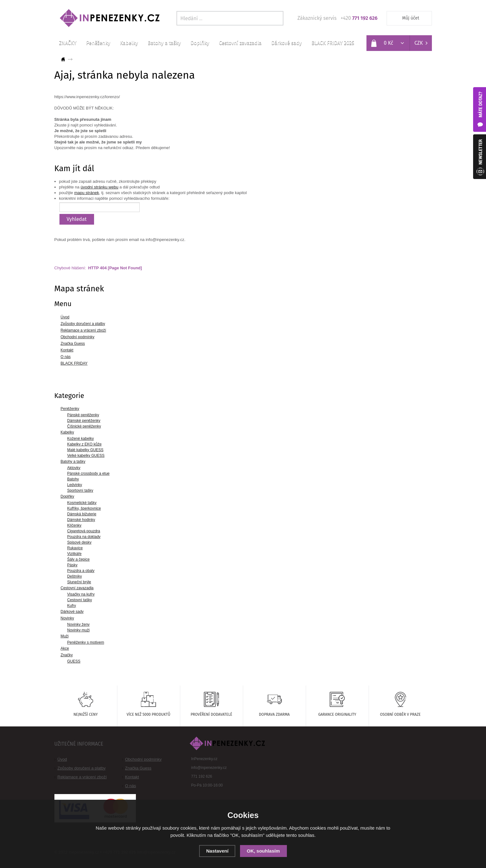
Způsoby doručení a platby (82, 768)
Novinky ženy (78, 624)
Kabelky (129, 43)
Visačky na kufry (81, 594)
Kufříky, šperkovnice (84, 508)
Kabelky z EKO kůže (84, 444)
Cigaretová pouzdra (84, 531)
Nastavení (217, 851)
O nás (131, 786)
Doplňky (200, 43)
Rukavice (75, 548)
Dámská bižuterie (82, 514)
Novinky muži (78, 630)
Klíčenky (74, 525)
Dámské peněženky (84, 421)
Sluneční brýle (79, 582)
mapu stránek (87, 193)
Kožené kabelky (81, 439)
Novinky (67, 618)
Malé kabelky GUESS (85, 450)
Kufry (72, 606)
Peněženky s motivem (86, 642)
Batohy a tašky (164, 43)
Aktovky (74, 468)
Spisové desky (79, 542)
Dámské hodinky (81, 520)
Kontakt (132, 777)
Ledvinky (75, 485)
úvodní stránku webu (99, 187)
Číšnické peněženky (84, 426)
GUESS (74, 661)
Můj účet (411, 18)
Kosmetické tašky (82, 503)
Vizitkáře (75, 554)
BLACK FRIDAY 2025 (333, 43)
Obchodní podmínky (143, 759)
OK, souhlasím (263, 851)
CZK (419, 43)
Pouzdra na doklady (84, 537)
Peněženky (98, 43)
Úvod (62, 759)
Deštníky (75, 576)
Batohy (73, 479)
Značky (67, 655)
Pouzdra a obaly (81, 571)
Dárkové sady (287, 43)
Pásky (73, 565)
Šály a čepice (78, 559)
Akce (65, 648)
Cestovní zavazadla (240, 43)
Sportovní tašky (80, 490)
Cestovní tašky (80, 600)
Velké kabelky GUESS (86, 456)
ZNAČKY (68, 43)
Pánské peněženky (83, 415)
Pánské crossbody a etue (89, 473)
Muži (65, 636)
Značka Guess (138, 768)
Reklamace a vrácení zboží (82, 777)
